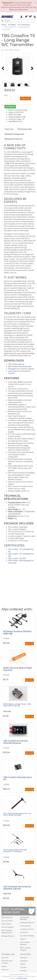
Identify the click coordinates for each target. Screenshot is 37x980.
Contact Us (24, 932)
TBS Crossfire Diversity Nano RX (18, 778)
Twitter (23, 964)
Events (4, 966)
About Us (5, 958)
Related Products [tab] (13, 139)
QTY (6, 95)
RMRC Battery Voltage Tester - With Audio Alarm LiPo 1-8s (17, 705)
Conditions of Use (27, 929)
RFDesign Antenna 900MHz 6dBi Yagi (17, 632)
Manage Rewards (8, 936)
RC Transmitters (24, 25)
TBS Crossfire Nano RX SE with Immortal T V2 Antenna (15, 851)
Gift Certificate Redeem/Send (7, 932)
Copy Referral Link (15, 121)
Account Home (7, 921)
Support (23, 939)
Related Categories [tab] (14, 134)
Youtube (23, 967)
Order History (7, 924)
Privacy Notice (25, 926)
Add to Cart (25, 98)
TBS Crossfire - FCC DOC (17, 558)
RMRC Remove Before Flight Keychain (18, 669)
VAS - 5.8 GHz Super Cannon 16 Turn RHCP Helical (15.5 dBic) (17, 814)
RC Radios (12, 25)
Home (4, 25)
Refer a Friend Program (25, 949)
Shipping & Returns (27, 923)
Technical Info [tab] (24, 129)
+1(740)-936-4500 (21, 978)
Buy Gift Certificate (27, 936)
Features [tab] (9, 129)
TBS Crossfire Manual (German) (20, 366)
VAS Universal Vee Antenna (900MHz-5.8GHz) (17, 888)
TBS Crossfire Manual (16, 364)
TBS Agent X (12, 369)
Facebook (24, 958)
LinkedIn (23, 971)
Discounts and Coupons (7, 962)
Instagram (24, 961)
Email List (5, 970)
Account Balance (8, 927)
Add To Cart (30, 644)
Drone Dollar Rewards (25, 943)
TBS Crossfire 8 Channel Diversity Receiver (15, 742)
